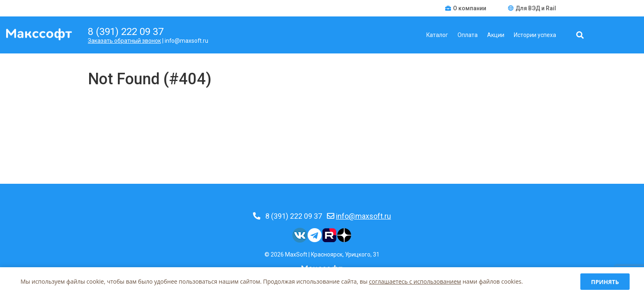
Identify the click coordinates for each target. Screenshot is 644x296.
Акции (496, 35)
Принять (605, 282)
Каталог (437, 35)
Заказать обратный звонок (124, 41)
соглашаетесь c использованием (415, 281)
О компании (466, 8)
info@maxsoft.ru (363, 216)
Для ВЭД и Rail (532, 8)
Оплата (468, 35)
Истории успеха (535, 35)
